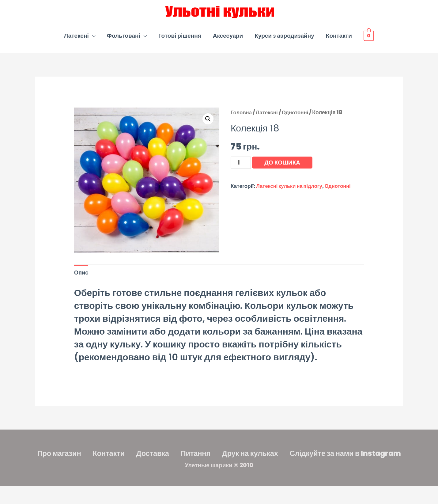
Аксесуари (228, 39)
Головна (242, 116)
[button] (208, 123)
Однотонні (297, 116)
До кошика (283, 166)
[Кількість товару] (241, 167)
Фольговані (124, 39)
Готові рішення (180, 39)
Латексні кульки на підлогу (290, 190)
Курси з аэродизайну (284, 39)
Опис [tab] (82, 277)
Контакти (339, 39)
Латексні (76, 39)
